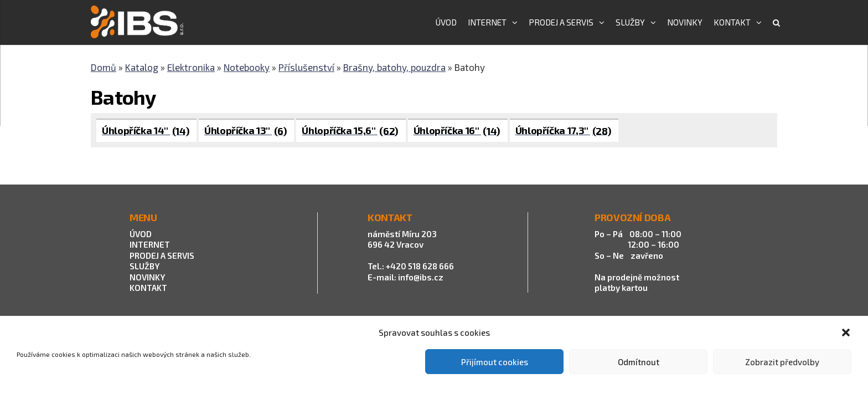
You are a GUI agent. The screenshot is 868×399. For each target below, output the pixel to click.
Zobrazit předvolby (782, 362)
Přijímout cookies (495, 362)
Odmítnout (639, 362)
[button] (846, 332)
